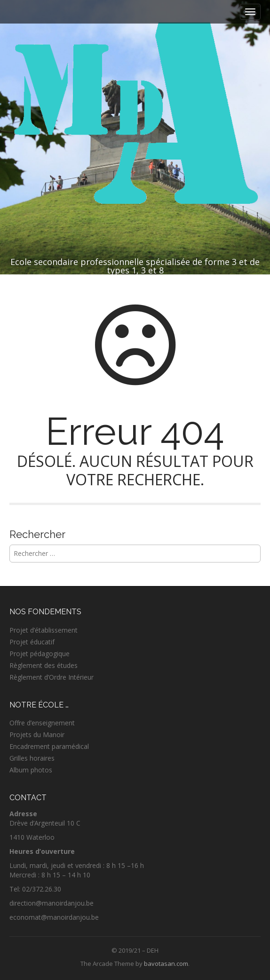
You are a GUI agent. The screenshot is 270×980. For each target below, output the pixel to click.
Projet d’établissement (44, 630)
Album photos (31, 770)
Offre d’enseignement (42, 723)
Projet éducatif (32, 642)
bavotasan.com (166, 964)
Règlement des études (44, 665)
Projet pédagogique (40, 654)
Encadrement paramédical (49, 746)
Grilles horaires (32, 758)
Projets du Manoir (37, 735)
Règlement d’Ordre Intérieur (52, 677)
